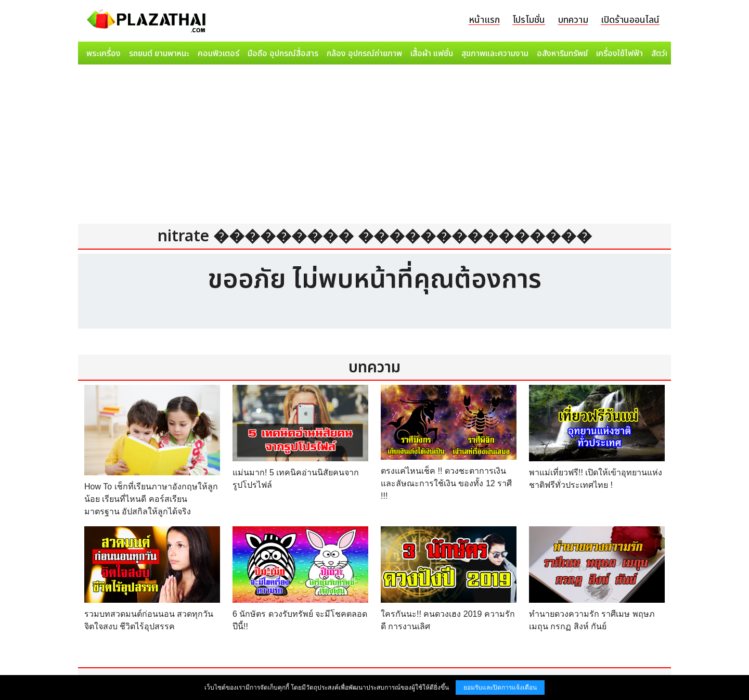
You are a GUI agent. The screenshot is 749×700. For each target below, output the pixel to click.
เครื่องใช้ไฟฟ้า (619, 54)
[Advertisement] (374, 147)
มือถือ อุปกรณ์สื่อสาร (283, 54)
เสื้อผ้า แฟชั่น (432, 54)
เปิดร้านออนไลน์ (630, 20)
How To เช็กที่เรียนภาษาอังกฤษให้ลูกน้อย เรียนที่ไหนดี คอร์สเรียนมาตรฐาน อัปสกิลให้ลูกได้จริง (151, 499)
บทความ (573, 20)
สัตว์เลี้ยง (666, 54)
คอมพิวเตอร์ (218, 54)
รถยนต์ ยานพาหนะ (159, 54)
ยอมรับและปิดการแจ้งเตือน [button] (500, 688)
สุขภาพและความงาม (495, 54)
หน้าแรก (484, 20)
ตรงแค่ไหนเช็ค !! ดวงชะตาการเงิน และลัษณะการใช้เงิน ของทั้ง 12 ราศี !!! (446, 483)
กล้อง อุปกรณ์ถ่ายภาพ (364, 54)
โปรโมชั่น (529, 20)
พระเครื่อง (104, 54)
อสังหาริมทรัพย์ (562, 54)
